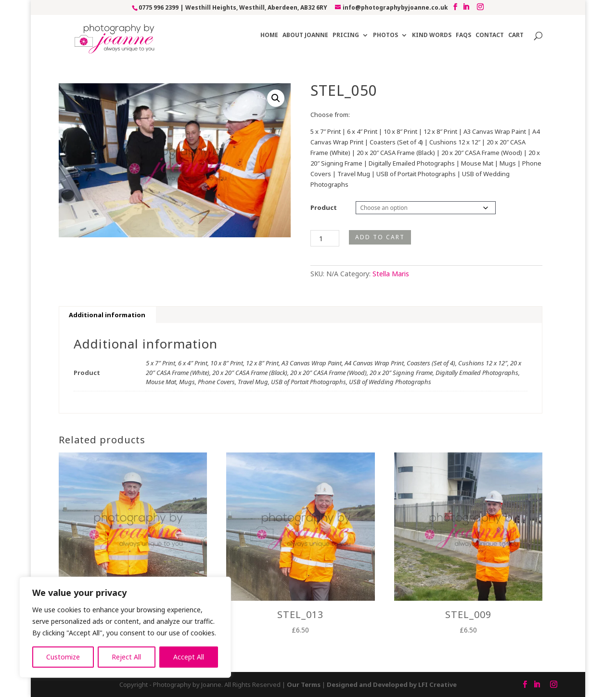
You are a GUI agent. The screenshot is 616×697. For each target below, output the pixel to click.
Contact (490, 35)
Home (269, 35)
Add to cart (380, 237)
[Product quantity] (325, 238)
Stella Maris (391, 274)
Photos (385, 35)
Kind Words (432, 35)
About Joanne (305, 35)
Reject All (126, 657)
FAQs (463, 35)
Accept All (189, 657)
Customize (63, 657)
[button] (276, 98)
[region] (125, 627)
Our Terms (304, 684)
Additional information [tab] (107, 315)
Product (324, 207)
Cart (516, 35)
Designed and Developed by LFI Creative (392, 684)
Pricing (346, 35)
